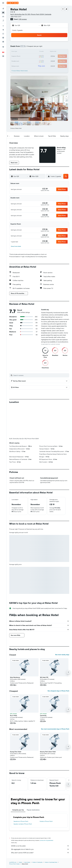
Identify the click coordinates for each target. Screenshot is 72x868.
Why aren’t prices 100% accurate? (40, 853)
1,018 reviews (22, 19)
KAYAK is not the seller (40, 846)
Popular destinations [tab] (33, 810)
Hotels (20, 862)
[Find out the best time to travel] (3, 38)
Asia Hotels (27, 862)
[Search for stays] (3, 13)
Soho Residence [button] (15, 677)
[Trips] (3, 47)
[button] (3, 3)
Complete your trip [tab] (18, 810)
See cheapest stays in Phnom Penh (58, 691)
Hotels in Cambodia (37, 862)
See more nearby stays (62, 655)
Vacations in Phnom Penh (21, 821)
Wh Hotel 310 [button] (44, 677)
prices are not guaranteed (47, 840)
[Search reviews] (41, 375)
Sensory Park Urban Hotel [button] (48, 752)
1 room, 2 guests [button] (17, 30)
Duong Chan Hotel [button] (16, 752)
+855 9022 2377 (16, 17)
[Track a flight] (3, 34)
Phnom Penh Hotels (14, 864)
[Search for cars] (3, 17)
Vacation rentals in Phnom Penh (23, 824)
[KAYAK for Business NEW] (3, 42)
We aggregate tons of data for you (40, 849)
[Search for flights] (3, 9)
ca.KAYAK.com (13, 862)
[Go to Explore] (3, 30)
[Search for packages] (3, 20)
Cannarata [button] (43, 715)
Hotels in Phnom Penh (46, 821)
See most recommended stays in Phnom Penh (55, 729)
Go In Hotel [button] (13, 715)
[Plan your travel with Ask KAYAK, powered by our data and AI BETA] (3, 26)
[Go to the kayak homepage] (13, 3)
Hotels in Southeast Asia (51, 862)
